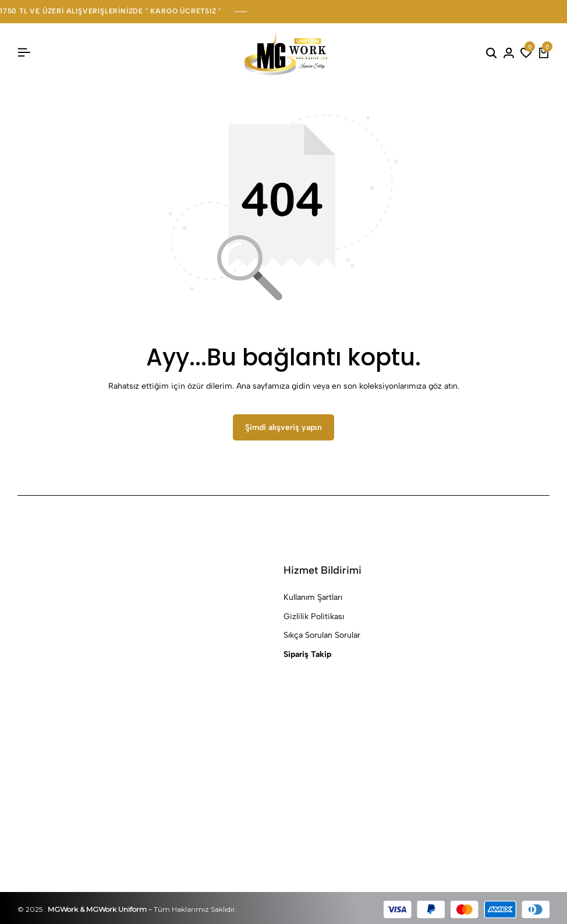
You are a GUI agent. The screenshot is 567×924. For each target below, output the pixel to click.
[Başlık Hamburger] (24, 53)
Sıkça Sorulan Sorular (322, 636)
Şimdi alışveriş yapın (283, 427)
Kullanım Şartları (313, 598)
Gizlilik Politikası (314, 616)
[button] (526, 53)
